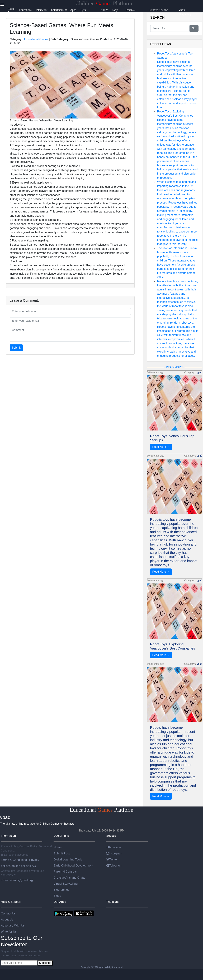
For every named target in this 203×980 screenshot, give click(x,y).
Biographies (62, 890)
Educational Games (36, 39)
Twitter (112, 859)
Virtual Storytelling (66, 884)
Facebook (114, 847)
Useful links (61, 836)
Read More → (161, 447)
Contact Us (8, 913)
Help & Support (11, 902)
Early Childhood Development (73, 865)
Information (8, 836)
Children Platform (104, 3)
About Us (7, 919)
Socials (111, 836)
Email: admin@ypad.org (17, 880)
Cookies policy (19, 866)
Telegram (114, 865)
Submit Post (62, 853)
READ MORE (174, 367)
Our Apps (60, 902)
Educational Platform (102, 810)
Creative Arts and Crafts (69, 878)
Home (58, 847)
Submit (16, 348)
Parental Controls (65, 872)
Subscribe (45, 963)
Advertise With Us (13, 925)
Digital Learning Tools (68, 859)
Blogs (57, 896)
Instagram (114, 853)
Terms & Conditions (14, 860)
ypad (199, 372)
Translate (112, 902)
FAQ (33, 866)
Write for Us (9, 932)
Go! (194, 28)
